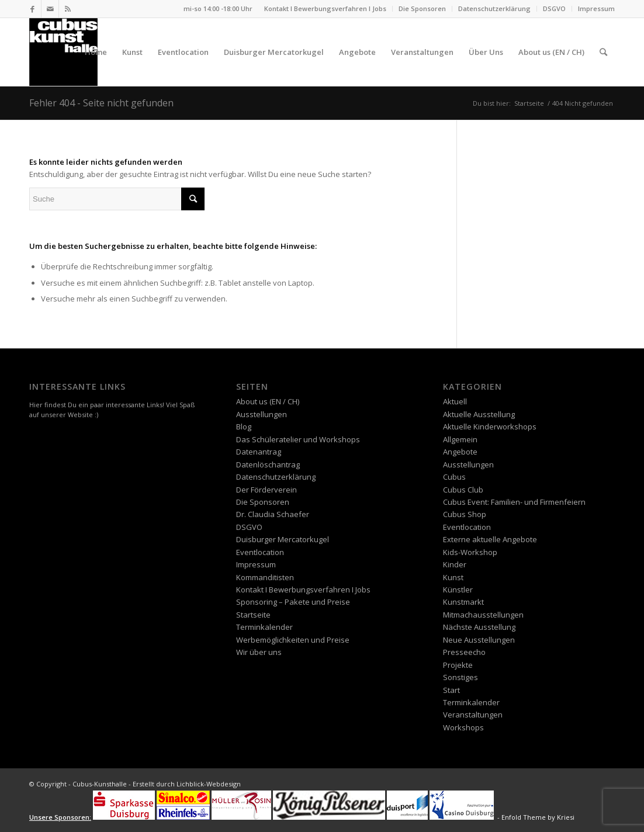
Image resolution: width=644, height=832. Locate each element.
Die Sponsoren (422, 8)
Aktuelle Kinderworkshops (490, 427)
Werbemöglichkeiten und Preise (293, 640)
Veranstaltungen (473, 715)
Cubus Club (463, 490)
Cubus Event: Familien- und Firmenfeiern (514, 502)
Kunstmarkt (463, 602)
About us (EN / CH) (268, 401)
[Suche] (603, 52)
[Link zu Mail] (50, 9)
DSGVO (554, 8)
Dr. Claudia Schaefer (273, 514)
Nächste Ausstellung (479, 627)
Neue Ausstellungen (479, 640)
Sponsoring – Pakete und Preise (293, 602)
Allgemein (460, 439)
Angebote (460, 452)
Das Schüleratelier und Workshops (298, 439)
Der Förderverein (266, 490)
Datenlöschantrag (268, 464)
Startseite (253, 615)
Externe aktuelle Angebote (490, 539)
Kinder (455, 564)
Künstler (458, 590)
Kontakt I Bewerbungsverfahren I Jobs (325, 8)
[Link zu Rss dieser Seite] (68, 9)
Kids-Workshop (470, 552)
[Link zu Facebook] (32, 9)
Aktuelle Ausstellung (479, 414)
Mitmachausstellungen (483, 615)
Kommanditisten (265, 577)
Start (451, 690)
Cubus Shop (465, 514)
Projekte (458, 665)
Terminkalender (264, 627)
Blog (244, 427)
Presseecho (464, 652)
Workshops (463, 727)
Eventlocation (260, 552)
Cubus (454, 477)
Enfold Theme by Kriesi (538, 817)
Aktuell (455, 401)
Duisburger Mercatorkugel (283, 539)
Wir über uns (259, 652)
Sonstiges (461, 677)
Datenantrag (259, 452)
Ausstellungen (262, 414)
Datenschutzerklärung (494, 8)
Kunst (453, 577)
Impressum (596, 8)
